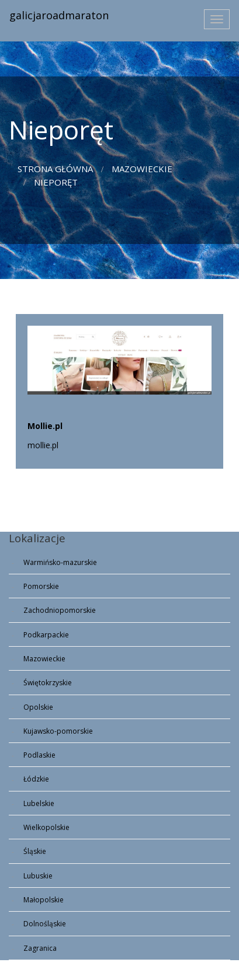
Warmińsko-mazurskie (60, 562)
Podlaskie (39, 755)
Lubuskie (38, 876)
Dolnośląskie (45, 924)
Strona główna (55, 169)
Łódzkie (36, 779)
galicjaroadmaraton (59, 15)
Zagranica (40, 948)
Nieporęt (56, 182)
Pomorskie (41, 586)
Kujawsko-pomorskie (58, 731)
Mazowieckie (142, 169)
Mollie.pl (45, 426)
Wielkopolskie (46, 827)
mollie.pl (43, 445)
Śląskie (35, 851)
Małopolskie (44, 900)
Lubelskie (39, 803)
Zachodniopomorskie (60, 610)
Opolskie (38, 707)
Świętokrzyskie (48, 683)
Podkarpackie (46, 635)
